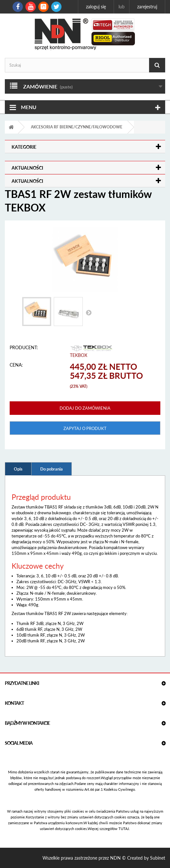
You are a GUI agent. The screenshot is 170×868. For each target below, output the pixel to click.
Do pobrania (52, 469)
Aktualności (27, 168)
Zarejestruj (147, 7)
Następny (89, 313)
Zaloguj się (96, 7)
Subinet (158, 858)
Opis (18, 469)
